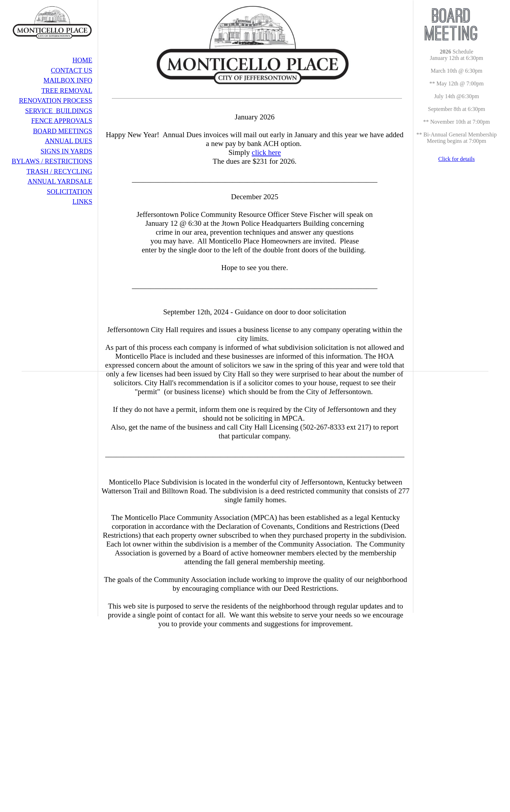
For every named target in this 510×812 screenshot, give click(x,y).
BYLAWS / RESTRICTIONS (52, 161)
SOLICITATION (69, 192)
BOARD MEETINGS (63, 131)
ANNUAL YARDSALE (60, 181)
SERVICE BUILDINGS (59, 111)
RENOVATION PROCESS (55, 100)
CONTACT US (72, 70)
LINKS (83, 201)
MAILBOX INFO (68, 80)
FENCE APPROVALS (62, 121)
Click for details (456, 159)
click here (266, 152)
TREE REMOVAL (67, 91)
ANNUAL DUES (69, 141)
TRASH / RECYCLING (59, 171)
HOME (83, 60)
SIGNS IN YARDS (66, 151)
